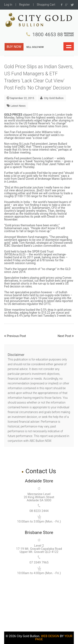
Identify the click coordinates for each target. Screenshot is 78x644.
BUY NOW (14, 47)
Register (24, 5)
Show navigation (69, 46)
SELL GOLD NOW (35, 47)
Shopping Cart (46, 5)
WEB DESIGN (50, 636)
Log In (8, 5)
